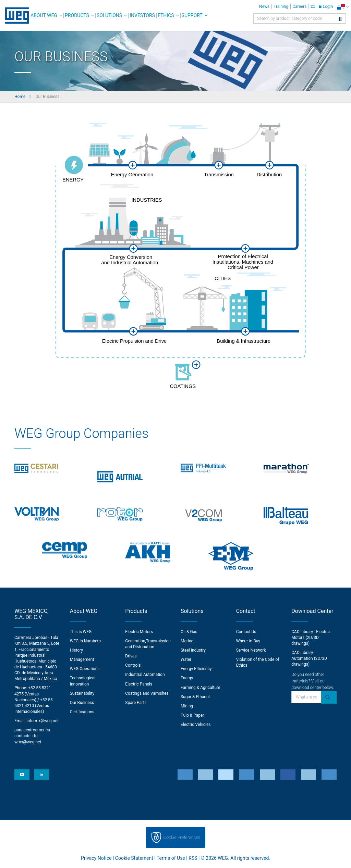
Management (82, 659)
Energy (187, 678)
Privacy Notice (96, 858)
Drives (131, 656)
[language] (343, 7)
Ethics (166, 15)
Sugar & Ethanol (195, 697)
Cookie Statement (134, 858)
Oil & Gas (189, 632)
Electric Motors (139, 632)
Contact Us (246, 632)
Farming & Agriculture (200, 688)
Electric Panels (139, 684)
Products (77, 15)
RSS (193, 858)
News (264, 7)
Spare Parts (136, 703)
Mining (187, 706)
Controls (133, 665)
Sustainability (82, 693)
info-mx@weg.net (43, 721)
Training (281, 7)
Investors (142, 15)
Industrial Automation (145, 675)
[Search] (340, 19)
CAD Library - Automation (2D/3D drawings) (309, 658)
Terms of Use (171, 858)
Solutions (109, 15)
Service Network (251, 650)
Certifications (82, 712)
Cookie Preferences (182, 837)
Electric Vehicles (196, 725)
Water (186, 659)
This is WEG (81, 632)
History (76, 650)
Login (326, 7)
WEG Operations (85, 669)
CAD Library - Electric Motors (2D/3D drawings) (311, 638)
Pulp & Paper (192, 715)
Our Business (82, 703)
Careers (299, 7)
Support (192, 15)
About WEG (44, 15)
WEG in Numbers (85, 641)
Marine (187, 641)
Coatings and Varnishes (147, 693)
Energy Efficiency (196, 669)
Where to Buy (248, 641)
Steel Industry (193, 650)
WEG (15, 15)
